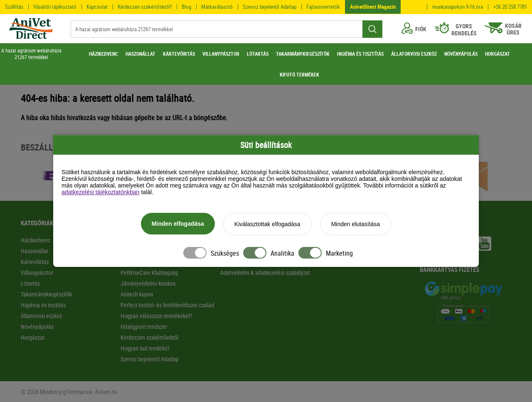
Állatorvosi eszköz (41, 316)
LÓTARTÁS (258, 54)
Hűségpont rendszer (144, 327)
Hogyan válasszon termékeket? (156, 316)
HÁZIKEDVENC (103, 54)
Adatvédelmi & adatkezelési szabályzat (265, 273)
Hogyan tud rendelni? (145, 348)
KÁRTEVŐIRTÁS (179, 54)
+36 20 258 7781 (510, 7)
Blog (186, 7)
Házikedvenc (36, 240)
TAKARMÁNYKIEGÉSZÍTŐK (303, 54)
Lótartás (30, 283)
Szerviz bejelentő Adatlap (270, 7)
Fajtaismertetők (323, 7)
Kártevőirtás (35, 262)
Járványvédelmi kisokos (148, 283)
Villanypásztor (37, 273)
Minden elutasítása (356, 224)
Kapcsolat (97, 7)
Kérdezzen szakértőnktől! (145, 7)
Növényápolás (37, 327)
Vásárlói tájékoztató (55, 7)
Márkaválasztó (217, 7)
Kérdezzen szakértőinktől (149, 337)
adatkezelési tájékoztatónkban (101, 192)
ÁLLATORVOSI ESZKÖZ (414, 54)
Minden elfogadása (178, 224)
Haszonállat (34, 251)
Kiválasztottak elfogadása (267, 224)
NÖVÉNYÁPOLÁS (461, 54)
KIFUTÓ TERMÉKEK (299, 74)
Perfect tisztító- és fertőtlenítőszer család (167, 305)
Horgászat (33, 337)
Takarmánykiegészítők (46, 294)
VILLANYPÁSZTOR (221, 54)
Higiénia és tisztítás (43, 305)
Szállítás (14, 7)
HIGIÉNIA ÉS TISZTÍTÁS (360, 54)
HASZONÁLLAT (140, 54)
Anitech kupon (137, 294)
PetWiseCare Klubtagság (149, 273)
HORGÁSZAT (498, 54)
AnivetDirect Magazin (373, 7)
